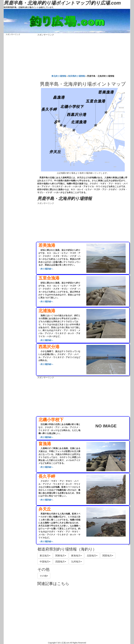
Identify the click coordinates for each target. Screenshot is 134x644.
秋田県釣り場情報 (77, 76)
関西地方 (108, 556)
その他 (44, 576)
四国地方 (61, 562)
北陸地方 (92, 556)
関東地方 (61, 556)
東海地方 (76, 556)
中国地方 (45, 562)
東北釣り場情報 (59, 76)
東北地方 (45, 556)
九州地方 (76, 562)
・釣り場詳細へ (46, 269)
